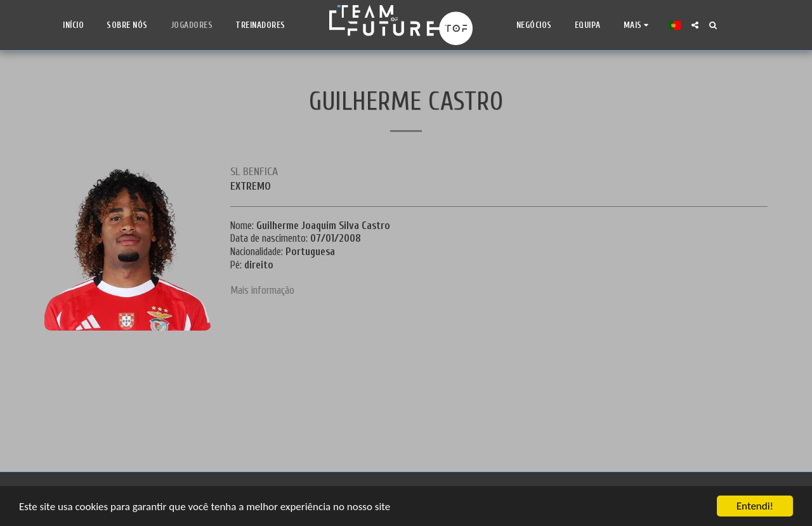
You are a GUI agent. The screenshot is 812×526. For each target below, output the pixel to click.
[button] (695, 25)
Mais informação (262, 290)
